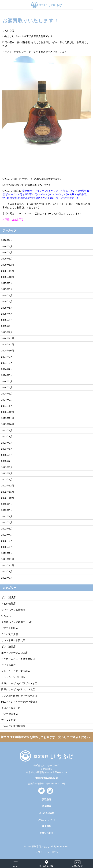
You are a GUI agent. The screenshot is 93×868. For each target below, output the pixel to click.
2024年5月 (7, 381)
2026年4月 (7, 240)
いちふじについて (47, 820)
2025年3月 (7, 320)
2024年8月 (7, 363)
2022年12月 (8, 486)
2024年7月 (7, 369)
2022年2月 (7, 547)
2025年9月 (7, 283)
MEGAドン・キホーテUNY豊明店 (19, 702)
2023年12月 (8, 412)
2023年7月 (7, 443)
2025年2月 (7, 326)
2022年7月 (7, 516)
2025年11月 (8, 271)
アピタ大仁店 (8, 720)
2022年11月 (8, 492)
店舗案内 (47, 806)
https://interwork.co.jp (46, 778)
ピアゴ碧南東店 (10, 714)
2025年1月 (7, 332)
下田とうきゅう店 (11, 708)
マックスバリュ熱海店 (13, 610)
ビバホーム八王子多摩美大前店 (18, 659)
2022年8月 (7, 510)
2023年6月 (7, 449)
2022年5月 (7, 529)
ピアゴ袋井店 (8, 647)
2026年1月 (7, 259)
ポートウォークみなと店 (14, 653)
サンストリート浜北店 (13, 640)
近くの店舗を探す (46, 864)
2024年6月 (7, 375)
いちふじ (6, 616)
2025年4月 (7, 314)
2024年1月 (7, 406)
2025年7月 (7, 295)
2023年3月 (7, 467)
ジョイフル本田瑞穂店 (13, 726)
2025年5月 (7, 308)
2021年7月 (7, 578)
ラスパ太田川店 (10, 634)
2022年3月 (7, 541)
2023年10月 (8, 424)
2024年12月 (8, 338)
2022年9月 (7, 504)
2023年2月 (7, 473)
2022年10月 (8, 498)
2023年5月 (7, 455)
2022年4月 (7, 535)
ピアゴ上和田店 (10, 628)
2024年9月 (7, 357)
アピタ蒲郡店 (8, 604)
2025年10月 (8, 277)
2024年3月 (7, 394)
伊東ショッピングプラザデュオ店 (19, 683)
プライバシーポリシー (49, 852)
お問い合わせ (47, 833)
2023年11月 (8, 418)
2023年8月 (7, 436)
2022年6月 (7, 522)
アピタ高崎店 (8, 665)
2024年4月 (7, 387)
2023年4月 (7, 461)
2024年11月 (8, 345)
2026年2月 (7, 252)
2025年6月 (7, 301)
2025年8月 (7, 289)
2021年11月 (8, 565)
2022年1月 (7, 553)
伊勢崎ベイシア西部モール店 (17, 622)
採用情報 (47, 826)
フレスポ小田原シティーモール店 (19, 696)
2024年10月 (8, 351)
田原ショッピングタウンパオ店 (18, 689)
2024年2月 (7, 400)
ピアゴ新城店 (8, 597)
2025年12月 (8, 265)
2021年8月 (7, 571)
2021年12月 (8, 559)
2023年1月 (7, 480)
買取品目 (47, 799)
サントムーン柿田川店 (13, 677)
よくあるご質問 (47, 813)
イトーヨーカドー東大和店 (16, 671)
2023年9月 (7, 430)
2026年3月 (7, 246)
